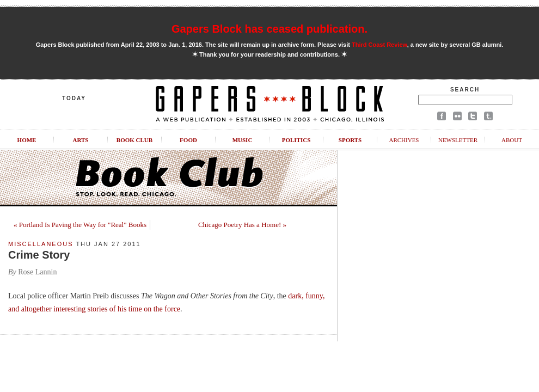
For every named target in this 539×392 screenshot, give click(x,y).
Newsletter (458, 140)
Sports (350, 140)
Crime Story (39, 255)
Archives (404, 140)
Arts (81, 140)
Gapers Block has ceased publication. (269, 29)
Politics (296, 140)
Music (243, 140)
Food (188, 140)
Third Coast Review (379, 45)
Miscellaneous (41, 244)
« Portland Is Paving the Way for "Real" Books (80, 225)
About (512, 140)
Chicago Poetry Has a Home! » (242, 225)
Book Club (134, 140)
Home (27, 140)
